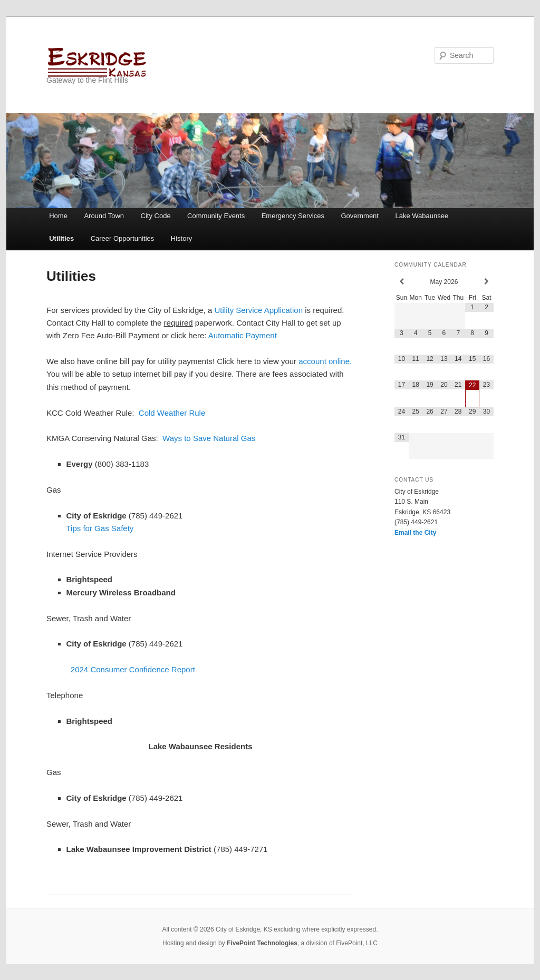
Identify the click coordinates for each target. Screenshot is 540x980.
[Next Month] (486, 282)
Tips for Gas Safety (100, 528)
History (181, 238)
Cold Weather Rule (172, 413)
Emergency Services (293, 216)
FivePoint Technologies (262, 943)
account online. (325, 361)
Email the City (415, 533)
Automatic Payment (243, 335)
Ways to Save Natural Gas (209, 438)
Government (360, 216)
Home (58, 216)
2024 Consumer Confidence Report (133, 669)
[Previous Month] (402, 282)
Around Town (104, 216)
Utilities (61, 238)
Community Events (216, 216)
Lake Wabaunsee (422, 216)
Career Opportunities (123, 238)
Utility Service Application (258, 310)
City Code (156, 216)
